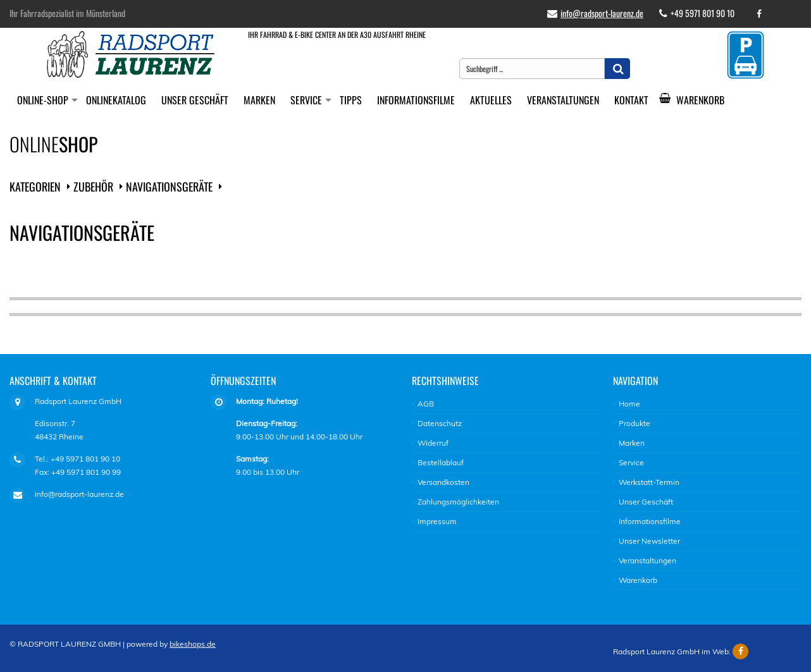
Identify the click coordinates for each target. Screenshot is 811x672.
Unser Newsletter (649, 541)
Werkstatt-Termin (649, 482)
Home (629, 404)
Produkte (635, 423)
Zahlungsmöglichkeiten (458, 502)
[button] (617, 69)
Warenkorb (696, 100)
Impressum (437, 521)
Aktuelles (491, 100)
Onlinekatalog (116, 100)
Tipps (351, 100)
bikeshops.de (193, 644)
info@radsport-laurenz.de (602, 13)
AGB (426, 404)
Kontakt (631, 100)
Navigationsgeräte (169, 186)
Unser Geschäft (195, 100)
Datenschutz (440, 423)
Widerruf (433, 443)
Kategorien (35, 186)
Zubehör (93, 186)
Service (306, 100)
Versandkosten (443, 482)
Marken (259, 100)
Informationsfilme (416, 100)
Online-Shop (43, 100)
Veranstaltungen (563, 100)
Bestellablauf (441, 462)
